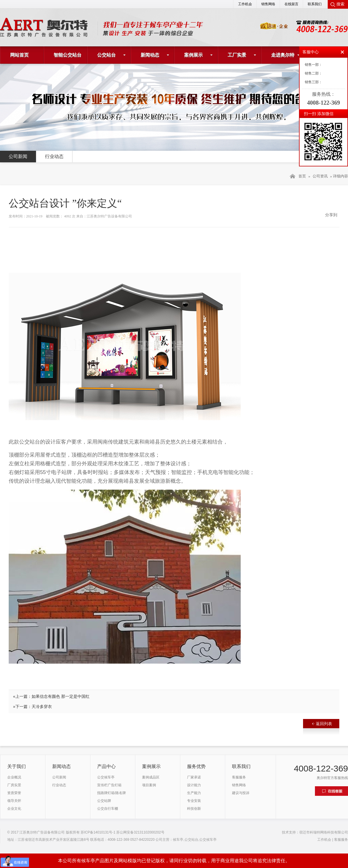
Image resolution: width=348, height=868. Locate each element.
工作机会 (245, 4)
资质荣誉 (14, 793)
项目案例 (149, 785)
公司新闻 (18, 156)
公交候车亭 (106, 777)
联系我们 (315, 4)
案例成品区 (151, 777)
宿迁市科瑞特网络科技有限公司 (324, 832)
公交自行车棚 (108, 809)
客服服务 (239, 777)
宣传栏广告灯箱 (109, 785)
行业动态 (54, 156)
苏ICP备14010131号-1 (98, 832)
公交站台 (106, 55)
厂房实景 (14, 785)
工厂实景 (237, 55)
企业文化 (14, 809)
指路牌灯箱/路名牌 (112, 793)
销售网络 (268, 4)
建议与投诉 (241, 793)
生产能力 (194, 793)
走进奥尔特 (283, 55)
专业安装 (194, 801)
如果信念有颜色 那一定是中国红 (61, 696)
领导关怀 (14, 801)
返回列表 (322, 724)
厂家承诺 (194, 777)
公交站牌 (104, 801)
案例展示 (193, 55)
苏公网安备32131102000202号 (140, 832)
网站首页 (19, 55)
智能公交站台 (68, 55)
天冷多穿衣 (42, 707)
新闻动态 (150, 55)
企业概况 (14, 777)
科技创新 (194, 809)
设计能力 (194, 785)
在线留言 (291, 4)
